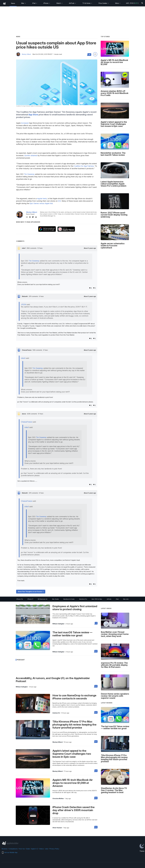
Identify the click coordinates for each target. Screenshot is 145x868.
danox (24, 414)
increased (25, 123)
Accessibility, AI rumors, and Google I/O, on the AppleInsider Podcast (53, 680)
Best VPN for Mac (97, 599)
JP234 (23, 304)
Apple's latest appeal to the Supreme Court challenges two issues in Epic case (72, 754)
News (13, 3)
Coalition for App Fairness (84, 166)
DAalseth (25, 296)
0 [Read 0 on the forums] (96, 651)
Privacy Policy (54, 849)
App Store (33, 115)
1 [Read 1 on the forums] (96, 623)
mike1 (24, 248)
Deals (28, 849)
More (118, 3)
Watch (60, 3)
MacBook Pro (83, 599)
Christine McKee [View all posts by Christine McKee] (58, 799)
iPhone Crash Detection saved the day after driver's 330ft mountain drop (73, 810)
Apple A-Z (34, 849)
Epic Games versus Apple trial (41, 203)
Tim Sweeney (29, 174)
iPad (35, 3)
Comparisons (13, 849)
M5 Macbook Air (43, 599)
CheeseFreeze (27, 350)
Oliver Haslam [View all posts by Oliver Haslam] (57, 828)
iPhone (47, 3)
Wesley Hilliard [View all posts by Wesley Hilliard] (58, 742)
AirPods (73, 3)
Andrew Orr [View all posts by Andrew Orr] (56, 713)
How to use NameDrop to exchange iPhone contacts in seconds (74, 697)
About (90, 248)
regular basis (42, 199)
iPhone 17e (20, 599)
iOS (59, 201)
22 (89, 54)
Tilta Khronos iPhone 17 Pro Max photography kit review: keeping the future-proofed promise (74, 725)
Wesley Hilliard (26, 54)
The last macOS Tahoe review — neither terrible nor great (72, 634)
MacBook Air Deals (69, 599)
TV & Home (87, 3)
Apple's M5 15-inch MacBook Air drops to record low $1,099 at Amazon (73, 783)
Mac (24, 3)
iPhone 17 (30, 599)
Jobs (47, 849)
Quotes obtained (31, 155)
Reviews (5, 849)
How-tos (22, 849)
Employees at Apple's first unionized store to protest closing (75, 608)
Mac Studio (55, 599)
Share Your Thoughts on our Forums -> (31, 592)
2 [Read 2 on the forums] (96, 771)
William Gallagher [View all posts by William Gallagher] (58, 624)
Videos (41, 849)
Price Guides (104, 3)
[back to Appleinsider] (4, 3)
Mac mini (126, 599)
